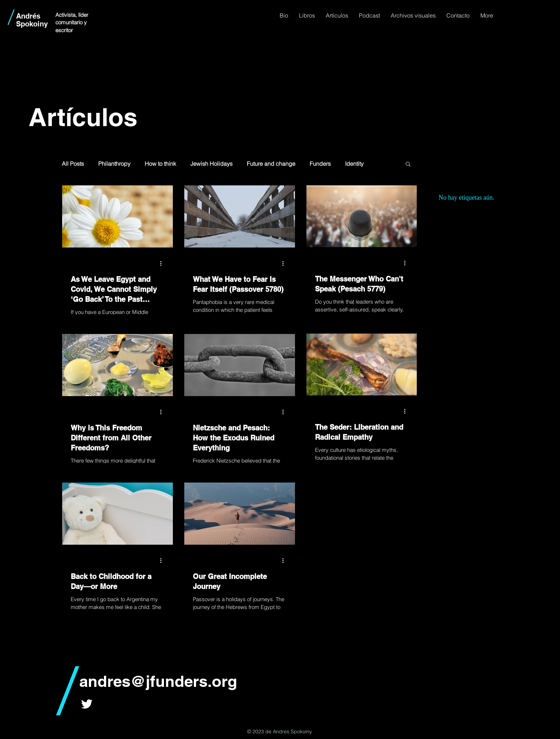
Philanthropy (114, 164)
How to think (160, 164)
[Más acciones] (163, 264)
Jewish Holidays (211, 164)
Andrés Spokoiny (32, 20)
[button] (408, 164)
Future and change (271, 164)
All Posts (73, 164)
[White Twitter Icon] (87, 704)
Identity (354, 164)
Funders (320, 164)
